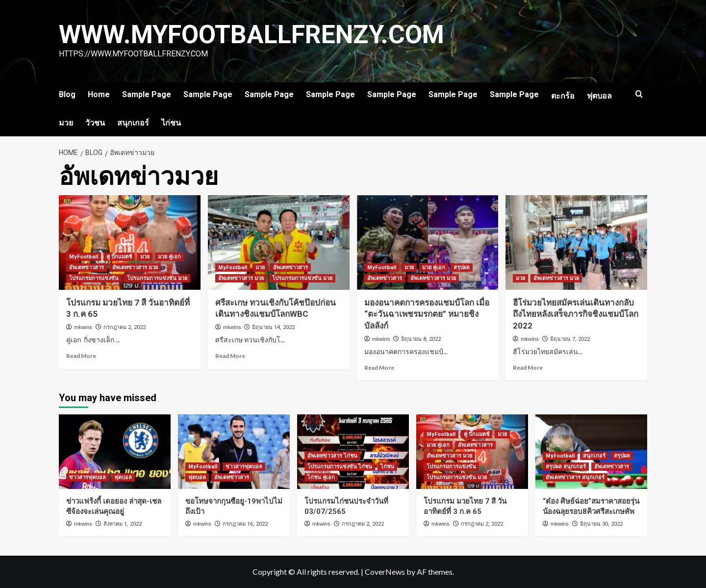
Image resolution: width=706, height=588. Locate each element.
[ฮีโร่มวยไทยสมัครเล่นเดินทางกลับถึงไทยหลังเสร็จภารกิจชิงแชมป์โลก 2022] (576, 243)
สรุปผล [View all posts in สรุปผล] (462, 268)
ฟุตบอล (599, 96)
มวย (66, 123)
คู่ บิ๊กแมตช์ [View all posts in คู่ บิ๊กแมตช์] (119, 257)
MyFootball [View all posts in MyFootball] (84, 257)
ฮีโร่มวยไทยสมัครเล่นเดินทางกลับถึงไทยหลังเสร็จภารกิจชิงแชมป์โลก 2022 (576, 314)
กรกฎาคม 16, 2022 (245, 524)
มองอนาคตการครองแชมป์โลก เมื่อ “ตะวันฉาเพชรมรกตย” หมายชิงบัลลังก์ (427, 314)
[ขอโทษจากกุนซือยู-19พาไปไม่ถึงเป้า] (234, 452)
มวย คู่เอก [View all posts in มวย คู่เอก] (169, 257)
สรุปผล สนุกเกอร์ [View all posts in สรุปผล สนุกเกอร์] (566, 467)
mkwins (83, 327)
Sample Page (147, 94)
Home (99, 94)
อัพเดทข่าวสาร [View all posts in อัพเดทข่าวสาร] (87, 268)
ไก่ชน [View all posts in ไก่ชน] (387, 467)
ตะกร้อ (563, 96)
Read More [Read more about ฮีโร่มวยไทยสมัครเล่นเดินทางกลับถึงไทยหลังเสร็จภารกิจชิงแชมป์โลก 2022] (528, 368)
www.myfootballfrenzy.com (253, 35)
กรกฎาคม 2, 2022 (125, 327)
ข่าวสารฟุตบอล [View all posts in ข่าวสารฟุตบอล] (88, 477)
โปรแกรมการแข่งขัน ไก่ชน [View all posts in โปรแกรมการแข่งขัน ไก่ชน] (340, 467)
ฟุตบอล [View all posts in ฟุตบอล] (123, 477)
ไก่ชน (171, 123)
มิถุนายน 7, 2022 (570, 339)
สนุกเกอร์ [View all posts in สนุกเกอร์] (594, 456)
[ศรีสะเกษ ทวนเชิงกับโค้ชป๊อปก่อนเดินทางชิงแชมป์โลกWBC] (279, 243)
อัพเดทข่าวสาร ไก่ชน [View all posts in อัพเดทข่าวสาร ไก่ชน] (332, 456)
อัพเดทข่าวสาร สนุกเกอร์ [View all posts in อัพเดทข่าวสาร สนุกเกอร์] (575, 477)
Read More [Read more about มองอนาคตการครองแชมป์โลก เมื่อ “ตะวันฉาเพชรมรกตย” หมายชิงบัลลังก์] (379, 368)
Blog (67, 94)
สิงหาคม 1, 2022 (123, 524)
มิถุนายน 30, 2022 (601, 524)
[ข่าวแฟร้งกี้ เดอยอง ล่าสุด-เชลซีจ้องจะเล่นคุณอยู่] (115, 452)
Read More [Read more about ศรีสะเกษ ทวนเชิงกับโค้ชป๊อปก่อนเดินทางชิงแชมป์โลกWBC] (230, 356)
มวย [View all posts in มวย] (145, 257)
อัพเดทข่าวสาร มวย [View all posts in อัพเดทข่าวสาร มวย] (135, 268)
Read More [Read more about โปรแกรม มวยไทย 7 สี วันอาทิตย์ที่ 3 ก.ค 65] (81, 356)
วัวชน (95, 123)
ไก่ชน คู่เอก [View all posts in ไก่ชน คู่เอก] (321, 477)
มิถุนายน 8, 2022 (421, 339)
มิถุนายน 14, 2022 (273, 327)
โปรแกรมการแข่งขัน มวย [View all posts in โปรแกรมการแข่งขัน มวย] (157, 278)
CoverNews (385, 572)
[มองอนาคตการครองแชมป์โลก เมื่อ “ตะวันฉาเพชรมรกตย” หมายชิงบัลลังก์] (428, 243)
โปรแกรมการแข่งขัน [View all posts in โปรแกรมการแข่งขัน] (94, 278)
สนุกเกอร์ (133, 123)
